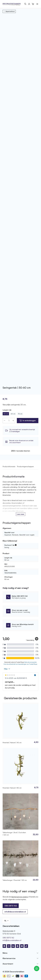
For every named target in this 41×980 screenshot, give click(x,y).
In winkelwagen (29, 421)
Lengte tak (7, 410)
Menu (5, 953)
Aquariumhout (9, 11)
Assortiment (8, 964)
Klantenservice (9, 958)
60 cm (13, 414)
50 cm (6, 414)
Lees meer (20, 514)
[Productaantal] (9, 421)
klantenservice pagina (20, 897)
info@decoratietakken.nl (15, 912)
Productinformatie (9, 466)
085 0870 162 (11, 906)
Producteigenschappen (25, 466)
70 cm (20, 414)
